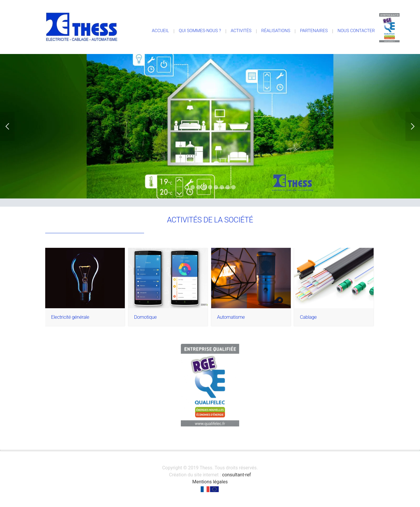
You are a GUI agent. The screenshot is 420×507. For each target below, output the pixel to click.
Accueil (160, 31)
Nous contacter (356, 31)
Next (413, 126)
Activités (241, 31)
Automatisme (231, 317)
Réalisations (276, 31)
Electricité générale (70, 317)
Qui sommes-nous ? (200, 31)
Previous (7, 126)
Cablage (308, 317)
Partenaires (314, 31)
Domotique (146, 317)
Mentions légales (210, 482)
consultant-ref (236, 475)
